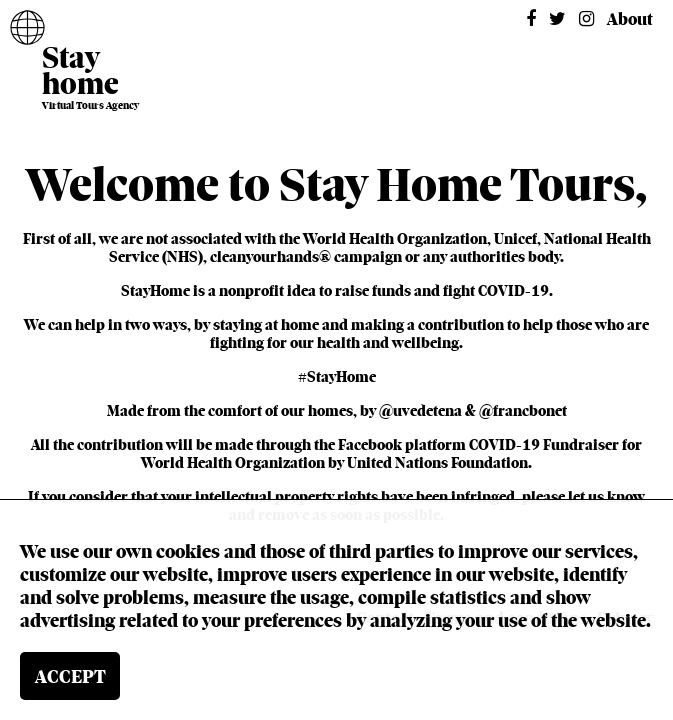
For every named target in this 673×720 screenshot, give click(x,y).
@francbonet (523, 411)
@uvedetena (420, 411)
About (630, 19)
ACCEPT (70, 676)
